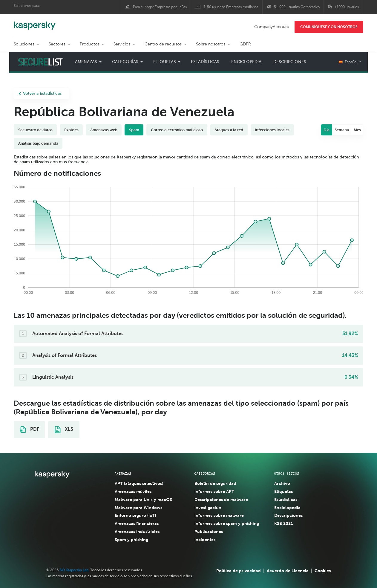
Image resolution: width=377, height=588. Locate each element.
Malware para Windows (138, 508)
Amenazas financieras (137, 523)
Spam (134, 130)
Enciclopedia (246, 62)
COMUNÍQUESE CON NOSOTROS (329, 27)
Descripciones (290, 62)
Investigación (208, 508)
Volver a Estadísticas (40, 93)
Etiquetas (165, 62)
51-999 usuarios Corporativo (297, 7)
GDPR (245, 44)
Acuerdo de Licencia (288, 571)
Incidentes (205, 540)
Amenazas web (104, 130)
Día (327, 130)
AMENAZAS (123, 474)
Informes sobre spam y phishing (227, 523)
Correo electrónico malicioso (177, 130)
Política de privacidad (239, 571)
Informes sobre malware (219, 515)
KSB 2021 (283, 523)
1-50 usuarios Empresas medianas (231, 7)
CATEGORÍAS (205, 474)
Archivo (282, 483)
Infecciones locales (272, 130)
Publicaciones (209, 532)
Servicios (122, 44)
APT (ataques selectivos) (139, 483)
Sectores (57, 44)
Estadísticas (205, 62)
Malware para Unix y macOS (143, 500)
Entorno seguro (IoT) (135, 515)
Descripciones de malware (221, 500)
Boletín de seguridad (215, 483)
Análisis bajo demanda (38, 143)
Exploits (71, 130)
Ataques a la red (229, 130)
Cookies (323, 571)
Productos (90, 44)
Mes (357, 130)
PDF (30, 430)
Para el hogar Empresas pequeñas (160, 7)
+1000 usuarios (347, 7)
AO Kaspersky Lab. (74, 570)
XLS (64, 430)
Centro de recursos (163, 44)
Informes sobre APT (214, 491)
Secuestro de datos (35, 130)
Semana (342, 130)
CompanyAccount (272, 27)
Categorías (125, 62)
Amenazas (86, 62)
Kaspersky (35, 22)
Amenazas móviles (133, 491)
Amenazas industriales (137, 532)
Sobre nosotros (211, 44)
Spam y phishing (131, 540)
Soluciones (24, 44)
